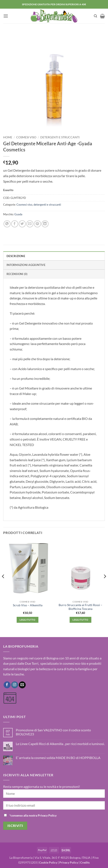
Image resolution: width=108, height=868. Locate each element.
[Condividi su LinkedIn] (45, 224)
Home (8, 137)
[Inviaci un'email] (22, 685)
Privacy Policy (69, 862)
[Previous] (3, 585)
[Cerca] (95, 16)
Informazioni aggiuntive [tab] (26, 265)
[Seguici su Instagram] (15, 685)
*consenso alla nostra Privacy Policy (33, 815)
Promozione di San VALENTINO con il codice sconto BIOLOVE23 (53, 732)
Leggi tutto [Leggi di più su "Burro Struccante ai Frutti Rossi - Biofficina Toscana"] (80, 620)
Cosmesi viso (26, 137)
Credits (85, 862)
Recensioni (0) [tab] (17, 274)
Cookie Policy (48, 862)
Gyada (18, 214)
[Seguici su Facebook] (7, 685)
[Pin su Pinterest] (37, 224)
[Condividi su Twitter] (22, 224)
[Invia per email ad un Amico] (30, 224)
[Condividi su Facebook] (15, 224)
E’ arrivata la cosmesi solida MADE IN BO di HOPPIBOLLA (58, 758)
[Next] (105, 585)
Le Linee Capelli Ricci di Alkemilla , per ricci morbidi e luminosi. (60, 744)
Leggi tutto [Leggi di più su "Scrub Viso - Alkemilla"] (28, 620)
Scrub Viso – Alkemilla (28, 605)
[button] (6, 16)
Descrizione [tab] (16, 256)
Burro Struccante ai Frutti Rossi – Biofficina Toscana (80, 607)
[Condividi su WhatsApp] (7, 224)
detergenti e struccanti (60, 137)
